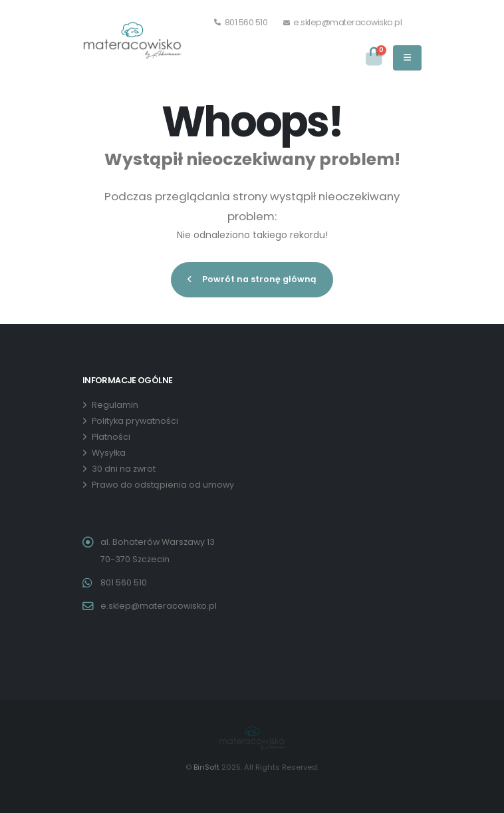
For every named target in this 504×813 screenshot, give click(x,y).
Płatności (111, 437)
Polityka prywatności (135, 421)
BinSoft (206, 767)
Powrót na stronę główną (252, 279)
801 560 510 (241, 22)
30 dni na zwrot (124, 469)
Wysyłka (109, 453)
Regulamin (115, 405)
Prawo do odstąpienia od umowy (163, 485)
